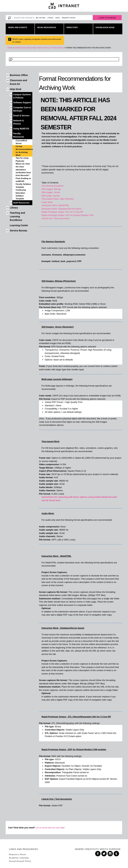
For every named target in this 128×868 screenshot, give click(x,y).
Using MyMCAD (21, 129)
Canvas (50, 18)
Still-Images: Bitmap (51, 189)
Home (10, 48)
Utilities (42, 18)
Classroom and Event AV (18, 82)
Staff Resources (21, 203)
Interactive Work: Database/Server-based (61, 209)
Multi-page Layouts (51, 196)
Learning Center (19, 225)
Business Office (19, 75)
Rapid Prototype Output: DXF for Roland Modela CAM (67, 215)
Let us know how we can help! (50, 828)
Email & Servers (21, 116)
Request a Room (68, 18)
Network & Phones (18, 122)
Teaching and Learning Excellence (17, 216)
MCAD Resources (47, 27)
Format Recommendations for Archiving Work (24, 151)
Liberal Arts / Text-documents (55, 218)
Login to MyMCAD (107, 18)
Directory (72, 27)
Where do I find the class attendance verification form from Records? (23, 170)
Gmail (58, 18)
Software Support (22, 102)
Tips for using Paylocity (22, 159)
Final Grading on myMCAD (23, 180)
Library (14, 208)
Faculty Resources (54, 48)
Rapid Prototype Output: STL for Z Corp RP (62, 212)
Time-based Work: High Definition (58, 199)
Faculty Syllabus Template (23, 185)
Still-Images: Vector (51, 192)
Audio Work (47, 202)
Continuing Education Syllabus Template (21, 194)
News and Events (18, 27)
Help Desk (37, 48)
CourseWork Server (21, 142)
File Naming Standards (52, 186)
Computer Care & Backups (22, 109)
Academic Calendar (19, 858)
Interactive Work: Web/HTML (55, 205)
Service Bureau (18, 231)
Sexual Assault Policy (20, 861)
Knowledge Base (105, 27)
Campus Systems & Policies (22, 96)
